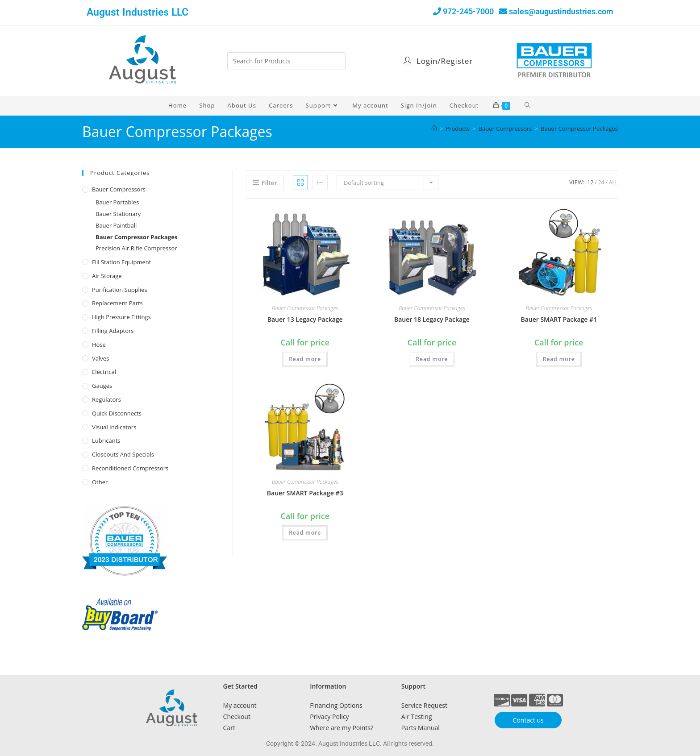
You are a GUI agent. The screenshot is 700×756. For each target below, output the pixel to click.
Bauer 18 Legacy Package (432, 319)
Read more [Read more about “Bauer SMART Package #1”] (559, 359)
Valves (100, 358)
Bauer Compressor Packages (579, 129)
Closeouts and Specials (123, 454)
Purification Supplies (120, 290)
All (613, 182)
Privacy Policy (329, 717)
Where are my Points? (342, 728)
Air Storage (107, 276)
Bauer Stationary (118, 214)
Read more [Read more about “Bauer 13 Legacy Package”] (305, 359)
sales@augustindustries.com (561, 11)
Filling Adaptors (113, 331)
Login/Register (438, 61)
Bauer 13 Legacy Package (305, 319)
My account (240, 705)
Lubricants (106, 440)
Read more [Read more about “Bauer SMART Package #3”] (305, 533)
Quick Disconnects (117, 413)
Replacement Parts (117, 303)
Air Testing (417, 717)
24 (601, 182)
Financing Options (336, 705)
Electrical (104, 372)
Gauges (102, 386)
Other (100, 482)
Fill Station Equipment (121, 262)
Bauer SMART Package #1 (559, 319)
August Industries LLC (137, 12)
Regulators (106, 399)
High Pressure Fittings (121, 317)
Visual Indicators (114, 427)
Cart (229, 728)
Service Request (424, 705)
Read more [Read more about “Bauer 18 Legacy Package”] (432, 359)
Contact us (528, 720)
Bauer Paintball (116, 225)
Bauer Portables (117, 202)
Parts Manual (421, 728)
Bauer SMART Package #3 (305, 493)
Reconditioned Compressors (130, 468)
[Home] (434, 129)
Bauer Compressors (119, 189)
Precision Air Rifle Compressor (136, 248)
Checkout (237, 717)
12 (591, 182)
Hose (99, 345)
